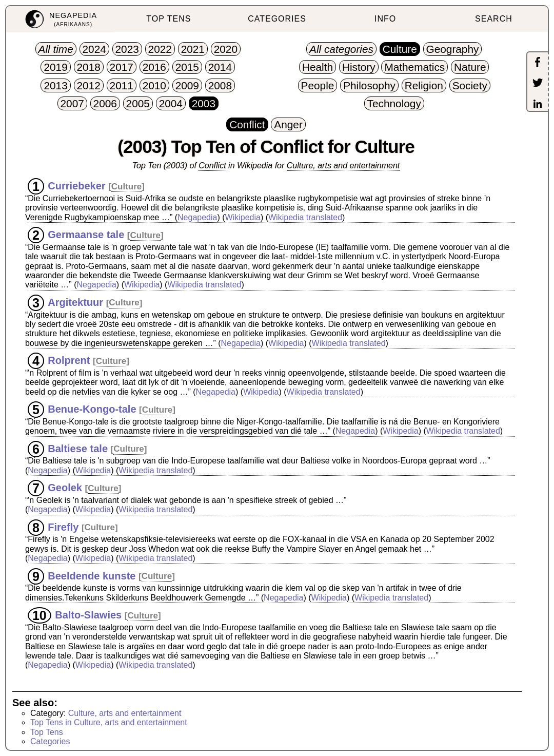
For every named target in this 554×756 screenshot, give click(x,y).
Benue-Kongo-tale (92, 409)
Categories (50, 741)
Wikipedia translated (305, 217)
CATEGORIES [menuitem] (277, 19)
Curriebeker (76, 186)
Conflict (212, 166)
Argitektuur (75, 302)
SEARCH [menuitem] (494, 19)
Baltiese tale (78, 448)
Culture (127, 187)
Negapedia (197, 217)
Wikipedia (243, 217)
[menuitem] (60, 19)
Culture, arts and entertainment (343, 166)
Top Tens (47, 732)
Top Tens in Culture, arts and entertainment (109, 722)
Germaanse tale (86, 235)
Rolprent (69, 360)
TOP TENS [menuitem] (169, 19)
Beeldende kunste (92, 575)
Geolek (65, 488)
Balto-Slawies (88, 615)
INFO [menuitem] (385, 19)
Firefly (63, 527)
